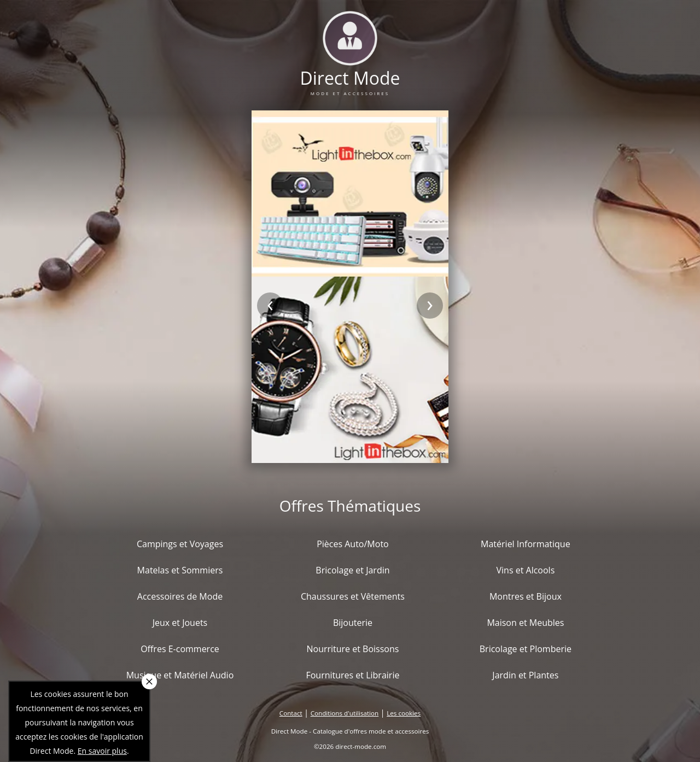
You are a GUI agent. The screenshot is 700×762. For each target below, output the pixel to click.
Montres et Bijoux (526, 596)
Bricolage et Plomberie (526, 649)
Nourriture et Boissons (352, 649)
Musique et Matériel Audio (180, 675)
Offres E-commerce (180, 649)
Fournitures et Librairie (352, 675)
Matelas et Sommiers (180, 570)
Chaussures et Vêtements (353, 596)
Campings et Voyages (180, 544)
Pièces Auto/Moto (353, 544)
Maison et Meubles (525, 623)
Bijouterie (353, 623)
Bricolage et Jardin (352, 570)
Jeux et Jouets (180, 623)
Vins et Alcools (526, 570)
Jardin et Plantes (525, 675)
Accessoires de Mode (180, 596)
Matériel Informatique (526, 544)
